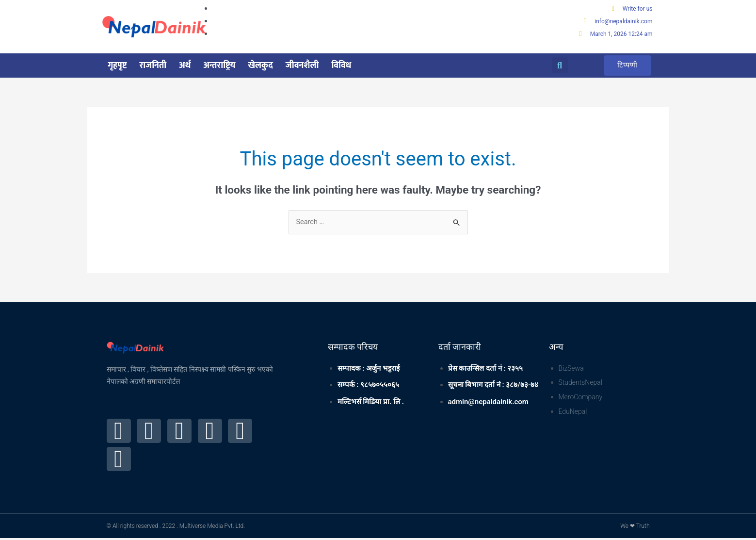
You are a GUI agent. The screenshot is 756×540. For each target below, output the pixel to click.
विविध (341, 66)
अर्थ (185, 66)
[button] (560, 66)
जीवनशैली (302, 66)
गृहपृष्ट (118, 66)
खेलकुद (261, 66)
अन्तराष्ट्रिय (220, 66)
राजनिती (153, 66)
